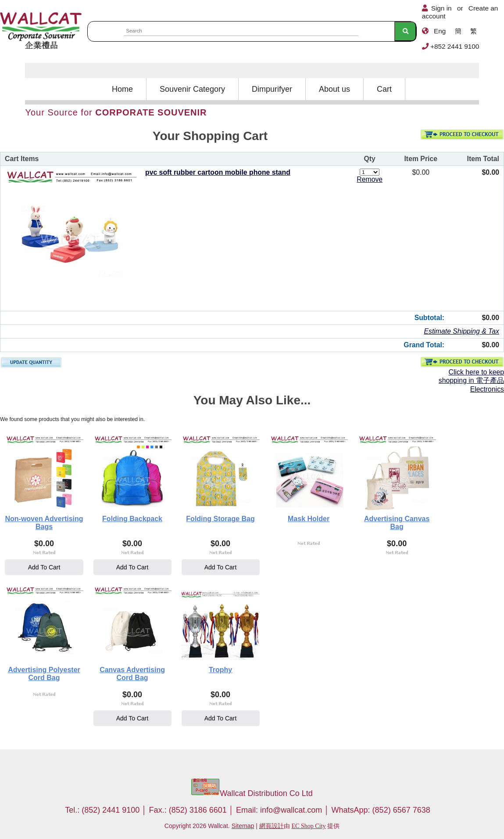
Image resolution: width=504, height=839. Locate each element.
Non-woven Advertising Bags (44, 523)
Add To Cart (44, 567)
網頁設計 (272, 826)
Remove (370, 179)
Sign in (441, 8)
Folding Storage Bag (220, 519)
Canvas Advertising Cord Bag (132, 674)
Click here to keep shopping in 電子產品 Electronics (471, 381)
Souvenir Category (192, 89)
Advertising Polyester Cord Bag (44, 674)
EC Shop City (308, 826)
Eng (440, 31)
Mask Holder (309, 519)
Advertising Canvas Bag (397, 523)
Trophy (220, 670)
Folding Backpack (132, 519)
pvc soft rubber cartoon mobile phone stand (218, 172)
